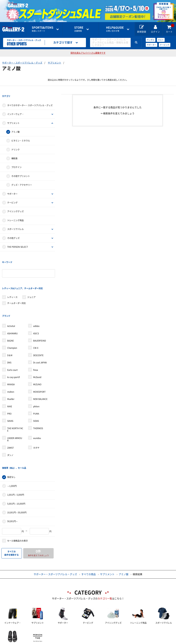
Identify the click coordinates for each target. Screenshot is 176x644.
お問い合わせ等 (115, 29)
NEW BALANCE (40, 374)
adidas (36, 301)
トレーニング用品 (15, 214)
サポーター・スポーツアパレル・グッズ (22, 63)
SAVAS (10, 396)
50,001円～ (13, 490)
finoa (36, 345)
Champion (12, 323)
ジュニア (31, 279)
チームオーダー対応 (16, 284)
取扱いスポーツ (43, 29)
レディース (12, 279)
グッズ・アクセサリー (22, 179)
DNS (9, 338)
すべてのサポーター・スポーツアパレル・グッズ (30, 99)
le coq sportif (13, 352)
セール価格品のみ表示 (18, 510)
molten (11, 367)
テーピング (165, 45)
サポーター (152, 45)
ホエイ (161, 40)
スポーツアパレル (15, 223)
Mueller (11, 374)
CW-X (36, 323)
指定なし (11, 446)
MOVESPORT (39, 367)
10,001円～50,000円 (17, 481)
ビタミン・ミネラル (21, 134)
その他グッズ (13, 232)
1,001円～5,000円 (16, 464)
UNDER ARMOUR (15, 414)
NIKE (10, 381)
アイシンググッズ (15, 205)
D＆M (10, 330)
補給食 (14, 152)
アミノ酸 (15, 126)
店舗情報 (79, 29)
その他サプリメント (21, 170)
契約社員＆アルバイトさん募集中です (88, 53)
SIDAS (36, 396)
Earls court (12, 345)
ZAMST (10, 423)
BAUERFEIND (40, 316)
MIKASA (11, 360)
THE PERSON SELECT (18, 241)
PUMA (36, 389)
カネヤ (36, 423)
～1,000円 (12, 455)
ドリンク (15, 143)
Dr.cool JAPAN (40, 338)
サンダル (151, 40)
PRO (9, 389)
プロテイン (16, 161)
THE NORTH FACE (15, 405)
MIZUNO (37, 360)
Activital (11, 301)
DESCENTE (38, 330)
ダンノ (10, 430)
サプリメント (54, 63)
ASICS (36, 308)
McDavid (37, 352)
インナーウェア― (15, 108)
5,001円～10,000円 (16, 473)
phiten (36, 381)
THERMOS (38, 403)
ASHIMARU (12, 308)
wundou (37, 413)
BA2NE (10, 316)
